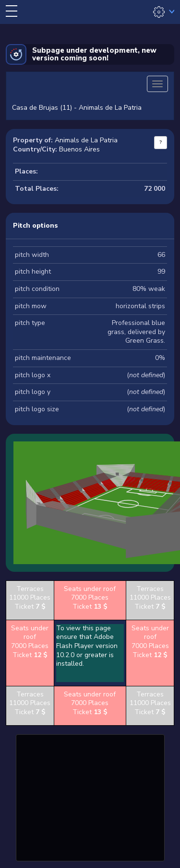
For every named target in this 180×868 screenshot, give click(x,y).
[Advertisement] (90, 797)
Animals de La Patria (86, 140)
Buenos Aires (79, 149)
